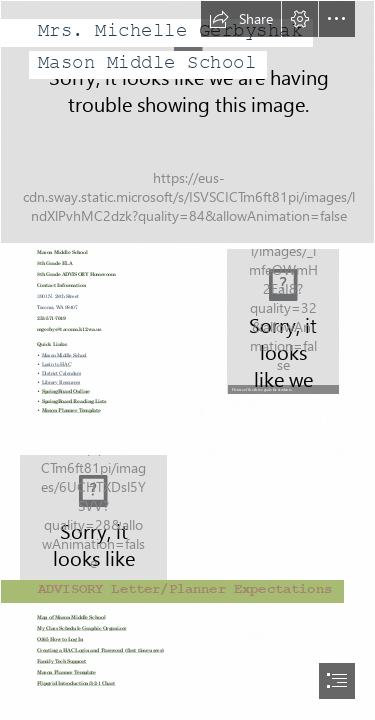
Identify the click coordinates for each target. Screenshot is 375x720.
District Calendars (61, 373)
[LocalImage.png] (282, 320)
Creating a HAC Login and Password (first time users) (100, 650)
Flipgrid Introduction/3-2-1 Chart (76, 683)
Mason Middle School (64, 355)
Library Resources (61, 382)
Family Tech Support (61, 661)
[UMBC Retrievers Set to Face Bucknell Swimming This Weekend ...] (187, 516)
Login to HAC (56, 364)
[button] (241, 19)
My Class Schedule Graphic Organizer (82, 628)
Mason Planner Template (71, 410)
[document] (187, 360)
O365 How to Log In (60, 639)
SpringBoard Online (66, 391)
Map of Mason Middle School (71, 617)
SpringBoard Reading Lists (74, 401)
